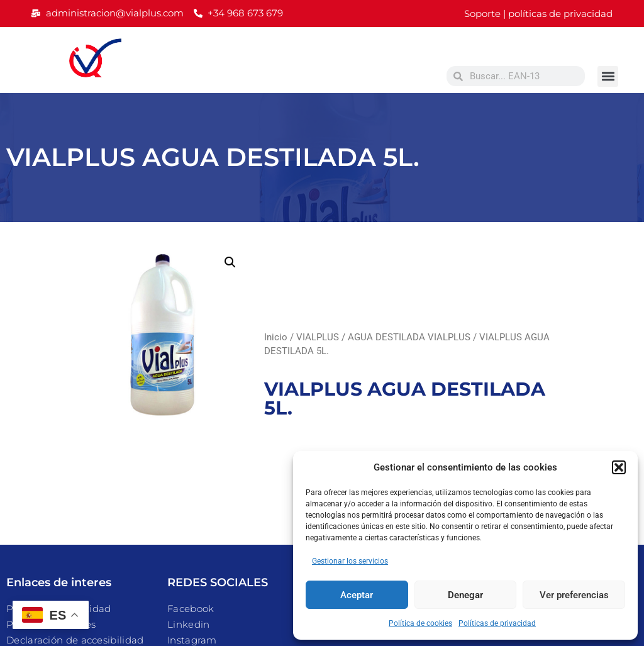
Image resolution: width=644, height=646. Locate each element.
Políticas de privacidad (497, 623)
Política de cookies (420, 623)
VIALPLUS (318, 337)
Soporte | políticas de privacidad (538, 14)
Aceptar (357, 595)
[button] (619, 467)
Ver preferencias (574, 595)
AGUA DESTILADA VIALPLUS (409, 337)
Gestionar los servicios (350, 561)
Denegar (465, 595)
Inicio (276, 337)
